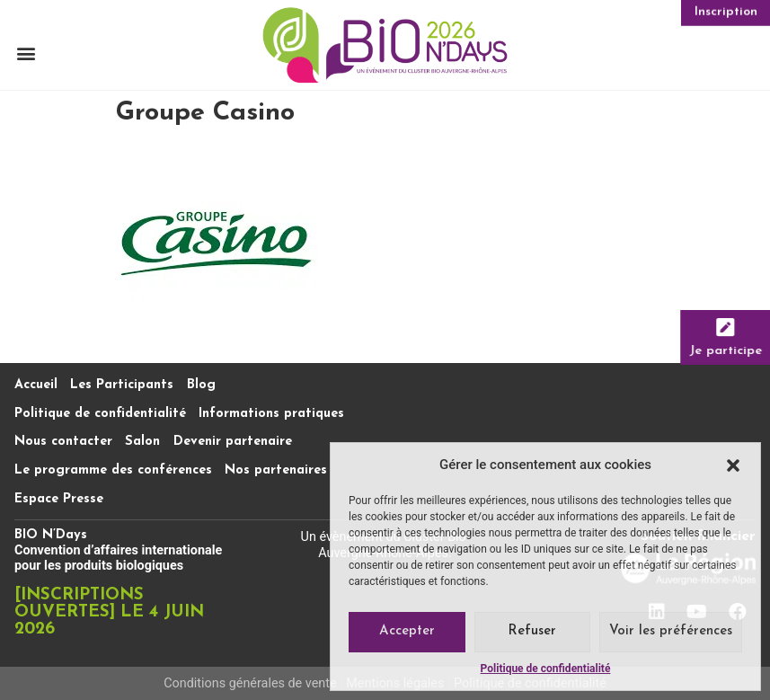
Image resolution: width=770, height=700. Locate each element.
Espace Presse (59, 499)
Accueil (36, 385)
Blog (201, 385)
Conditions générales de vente (250, 683)
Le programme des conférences (113, 470)
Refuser (532, 631)
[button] (733, 465)
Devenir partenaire (233, 442)
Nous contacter (63, 442)
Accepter (407, 631)
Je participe (728, 350)
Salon (142, 442)
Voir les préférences (671, 631)
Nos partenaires (276, 470)
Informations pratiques (271, 414)
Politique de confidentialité (546, 669)
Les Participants (122, 385)
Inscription (726, 12)
